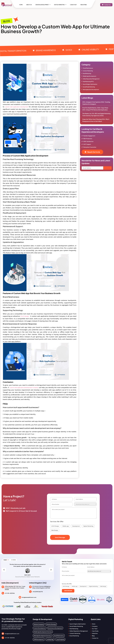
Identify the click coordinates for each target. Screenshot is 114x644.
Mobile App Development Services (43, 631)
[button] (43, 5)
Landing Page (50, 639)
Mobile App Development (89, 76)
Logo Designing (60, 639)
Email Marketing (87, 73)
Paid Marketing (74, 628)
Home (21, 5)
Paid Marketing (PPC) (88, 81)
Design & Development (43, 5)
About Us (29, 5)
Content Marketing (88, 71)
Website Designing (39, 624)
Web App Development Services (42, 635)
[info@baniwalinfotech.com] (20, 597)
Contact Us (95, 637)
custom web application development (17, 107)
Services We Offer (57, 521)
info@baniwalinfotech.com (29, 597)
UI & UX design (25, 316)
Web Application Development (91, 90)
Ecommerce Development (55, 627)
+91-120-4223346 (10, 593)
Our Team (95, 628)
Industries (84, 5)
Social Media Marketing (89, 87)
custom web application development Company (24, 388)
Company (95, 626)
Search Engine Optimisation (90, 84)
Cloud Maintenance (88, 68)
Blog (93, 635)
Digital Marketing (60, 5)
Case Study (73, 5)
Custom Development (40, 627)
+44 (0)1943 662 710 (38, 591)
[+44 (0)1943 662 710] (30, 591)
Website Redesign (51, 624)
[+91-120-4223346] (3, 593)
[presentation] (4, 569)
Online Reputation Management (91, 79)
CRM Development (39, 639)
